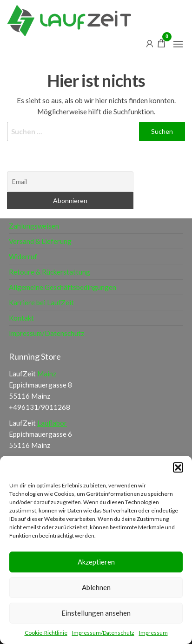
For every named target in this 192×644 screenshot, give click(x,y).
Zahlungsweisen (34, 226)
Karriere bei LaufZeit (41, 302)
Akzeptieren (96, 562)
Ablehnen (96, 587)
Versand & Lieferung (40, 241)
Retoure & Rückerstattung (50, 272)
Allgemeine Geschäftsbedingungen (63, 287)
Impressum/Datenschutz (103, 633)
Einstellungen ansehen (96, 613)
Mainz (47, 374)
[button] (178, 467)
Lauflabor (52, 423)
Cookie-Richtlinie (46, 633)
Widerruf (23, 256)
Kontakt (21, 318)
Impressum (153, 633)
